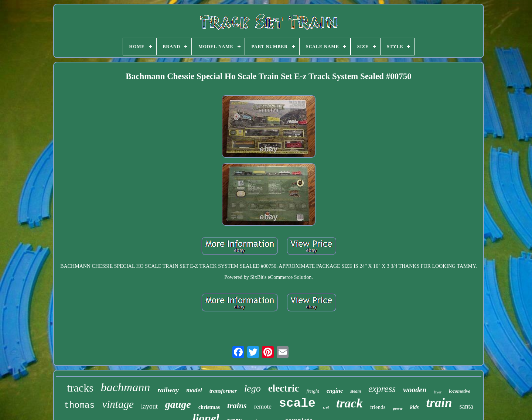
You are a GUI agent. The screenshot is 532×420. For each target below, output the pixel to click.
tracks (80, 388)
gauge (178, 404)
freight (313, 391)
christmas (209, 407)
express (382, 389)
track (349, 403)
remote (263, 407)
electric (284, 388)
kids (414, 407)
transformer (223, 391)
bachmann (125, 387)
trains (237, 405)
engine (335, 391)
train (439, 403)
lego (253, 388)
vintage (118, 404)
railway (168, 390)
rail (326, 408)
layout (149, 406)
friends (378, 407)
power (398, 408)
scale (297, 404)
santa (466, 406)
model (194, 390)
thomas (80, 406)
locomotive (460, 391)
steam (356, 391)
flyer (438, 392)
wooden (415, 390)
